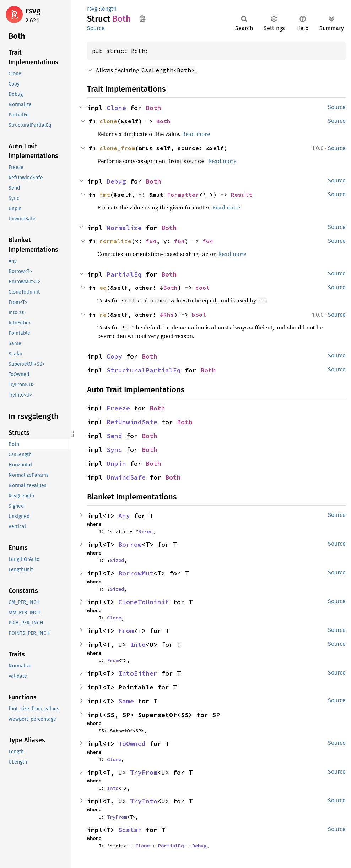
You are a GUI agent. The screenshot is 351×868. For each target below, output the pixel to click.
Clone (116, 108)
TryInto (144, 801)
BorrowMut (136, 573)
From (126, 631)
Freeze (118, 408)
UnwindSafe (126, 477)
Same (126, 701)
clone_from (117, 148)
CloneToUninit (144, 602)
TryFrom (144, 772)
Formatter (183, 195)
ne (103, 315)
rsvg (33, 11)
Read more (196, 134)
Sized (145, 531)
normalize (115, 241)
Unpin (116, 463)
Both (153, 108)
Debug (116, 181)
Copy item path (142, 18)
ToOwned (132, 744)
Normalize (124, 228)
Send (114, 436)
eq (103, 288)
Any (124, 516)
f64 (151, 241)
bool (202, 288)
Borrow (130, 544)
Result (242, 195)
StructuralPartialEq (144, 370)
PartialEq (124, 274)
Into (138, 645)
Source (96, 28)
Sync (114, 450)
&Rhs (167, 315)
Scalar (130, 830)
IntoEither (138, 673)
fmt (105, 195)
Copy (114, 356)
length (108, 9)
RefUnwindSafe (132, 422)
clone (108, 121)
